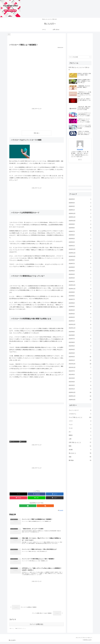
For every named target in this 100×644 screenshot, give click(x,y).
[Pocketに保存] (18, 498)
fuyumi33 (80, 149)
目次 (35, 133)
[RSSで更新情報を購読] (38, 506)
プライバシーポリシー (87, 640)
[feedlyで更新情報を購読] (35, 506)
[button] (55, 498)
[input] (80, 57)
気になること (23, 442)
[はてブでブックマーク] (55, 494)
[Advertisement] (37, 39)
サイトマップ (78, 640)
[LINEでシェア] (37, 498)
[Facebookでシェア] (37, 494)
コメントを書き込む (37, 626)
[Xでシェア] (18, 494)
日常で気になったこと (14, 442)
